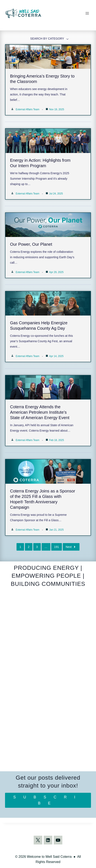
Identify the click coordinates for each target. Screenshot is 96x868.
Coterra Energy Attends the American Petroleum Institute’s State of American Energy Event (40, 412)
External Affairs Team (28, 109)
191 (57, 547)
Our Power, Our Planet (31, 244)
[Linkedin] (48, 840)
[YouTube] (58, 840)
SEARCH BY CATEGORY (47, 39)
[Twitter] (38, 840)
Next (71, 547)
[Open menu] (87, 13)
